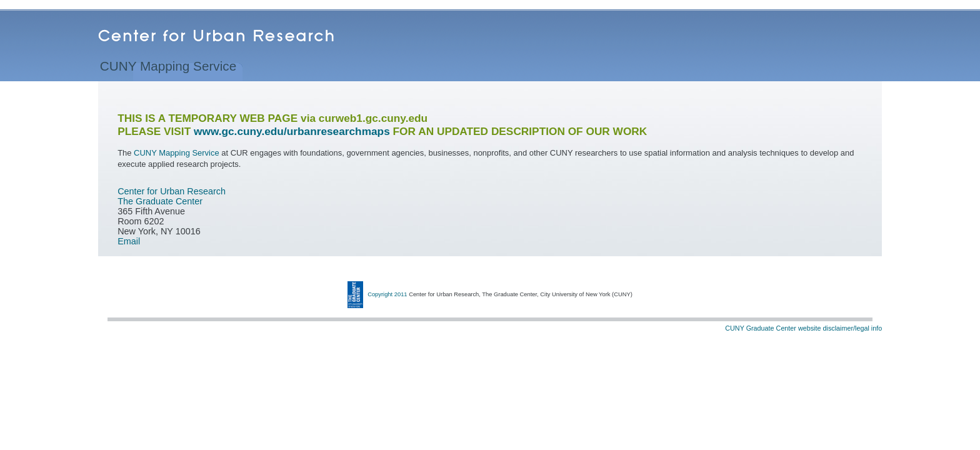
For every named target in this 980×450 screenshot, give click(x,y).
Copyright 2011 (387, 294)
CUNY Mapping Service (168, 68)
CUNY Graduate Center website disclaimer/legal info (803, 328)
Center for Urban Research (172, 191)
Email (129, 241)
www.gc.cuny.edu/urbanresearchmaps (292, 131)
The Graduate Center (160, 201)
